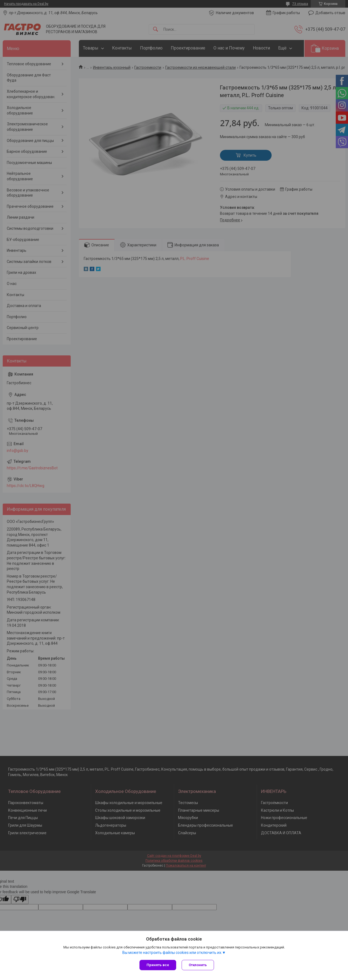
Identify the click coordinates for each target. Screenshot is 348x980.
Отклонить (198, 965)
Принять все (158, 965)
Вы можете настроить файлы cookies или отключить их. (172, 953)
